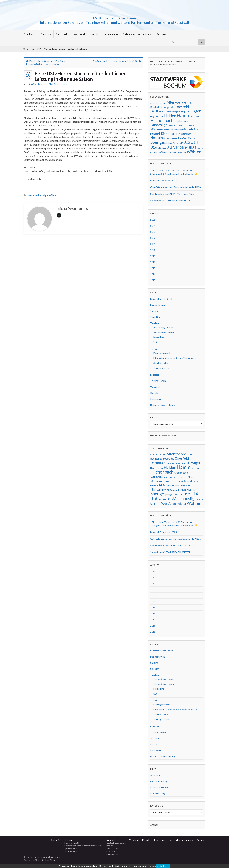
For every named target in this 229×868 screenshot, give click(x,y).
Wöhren (53, 195)
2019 (153, 256)
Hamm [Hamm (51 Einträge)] (184, 115)
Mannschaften (158, 305)
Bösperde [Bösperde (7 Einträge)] (168, 107)
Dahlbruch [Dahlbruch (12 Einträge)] (158, 111)
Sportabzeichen (161, 363)
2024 (153, 226)
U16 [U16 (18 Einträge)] (154, 147)
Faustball (62, 34)
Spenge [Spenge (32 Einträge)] (157, 142)
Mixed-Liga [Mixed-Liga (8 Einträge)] (191, 129)
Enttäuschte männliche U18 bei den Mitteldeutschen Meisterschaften (46, 62)
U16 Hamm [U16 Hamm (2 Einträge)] (162, 148)
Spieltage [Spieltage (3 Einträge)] (168, 143)
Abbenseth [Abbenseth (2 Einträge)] (155, 103)
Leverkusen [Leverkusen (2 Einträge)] (183, 125)
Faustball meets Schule (162, 299)
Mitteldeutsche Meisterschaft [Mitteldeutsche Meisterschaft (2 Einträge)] (171, 130)
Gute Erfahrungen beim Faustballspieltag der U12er (176, 187)
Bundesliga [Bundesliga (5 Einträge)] (156, 107)
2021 (153, 244)
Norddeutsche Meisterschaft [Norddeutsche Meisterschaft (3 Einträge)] (179, 134)
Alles (51, 84)
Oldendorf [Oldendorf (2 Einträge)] (174, 138)
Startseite (30, 34)
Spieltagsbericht (61, 84)
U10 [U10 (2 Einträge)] (181, 143)
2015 (153, 280)
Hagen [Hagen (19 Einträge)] (196, 111)
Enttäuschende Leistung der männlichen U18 (115, 61)
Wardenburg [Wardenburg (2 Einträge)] (156, 152)
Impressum (111, 34)
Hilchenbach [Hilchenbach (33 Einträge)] (162, 120)
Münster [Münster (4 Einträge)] (154, 134)
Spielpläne (155, 317)
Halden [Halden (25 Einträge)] (170, 116)
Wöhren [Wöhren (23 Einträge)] (194, 152)
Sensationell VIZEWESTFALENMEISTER (170, 201)
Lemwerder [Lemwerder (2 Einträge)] (173, 125)
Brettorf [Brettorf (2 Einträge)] (190, 103)
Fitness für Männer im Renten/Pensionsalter (175, 358)
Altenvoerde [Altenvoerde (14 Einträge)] (176, 102)
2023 (153, 232)
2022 (153, 238)
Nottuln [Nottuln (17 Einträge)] (156, 138)
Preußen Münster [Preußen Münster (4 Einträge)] (187, 138)
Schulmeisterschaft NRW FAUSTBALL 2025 (172, 194)
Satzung (161, 34)
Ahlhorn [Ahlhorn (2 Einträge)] (163, 103)
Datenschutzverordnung (137, 34)
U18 (39, 49)
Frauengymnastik (162, 353)
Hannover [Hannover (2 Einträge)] (195, 117)
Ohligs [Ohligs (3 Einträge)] (166, 138)
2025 (153, 220)
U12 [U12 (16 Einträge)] (187, 142)
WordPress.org (158, 793)
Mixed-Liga (28, 49)
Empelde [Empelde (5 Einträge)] (185, 111)
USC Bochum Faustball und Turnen (115, 17)
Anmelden (155, 775)
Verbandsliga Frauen (78, 49)
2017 (153, 268)
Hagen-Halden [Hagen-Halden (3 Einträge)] (157, 117)
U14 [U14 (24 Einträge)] (194, 142)
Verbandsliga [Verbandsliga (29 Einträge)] (185, 147)
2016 (153, 274)
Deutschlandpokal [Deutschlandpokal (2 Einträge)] (173, 112)
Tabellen (154, 323)
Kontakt (95, 34)
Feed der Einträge (159, 781)
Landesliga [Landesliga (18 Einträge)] (159, 125)
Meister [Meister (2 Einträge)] (191, 125)
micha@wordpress (36, 84)
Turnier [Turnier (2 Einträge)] (176, 143)
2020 (153, 250)
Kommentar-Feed (159, 787)
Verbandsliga (41, 195)
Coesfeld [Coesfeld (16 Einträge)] (182, 107)
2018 (153, 262)
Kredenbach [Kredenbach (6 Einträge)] (181, 121)
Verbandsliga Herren (55, 49)
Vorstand (79, 34)
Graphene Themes (49, 860)
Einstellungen (163, 866)
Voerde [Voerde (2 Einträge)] (200, 148)
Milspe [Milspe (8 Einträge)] (154, 129)
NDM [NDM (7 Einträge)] (162, 134)
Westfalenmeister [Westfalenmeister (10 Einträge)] (174, 152)
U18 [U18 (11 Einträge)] (170, 147)
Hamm (31, 195)
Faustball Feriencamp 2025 (163, 181)
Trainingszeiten (161, 368)
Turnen (46, 34)
